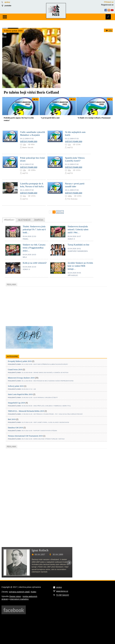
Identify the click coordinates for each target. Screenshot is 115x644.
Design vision (15, 596)
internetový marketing (19, 599)
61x (24, 196)
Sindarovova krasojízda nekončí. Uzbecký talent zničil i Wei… (78, 229)
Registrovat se (107, 5)
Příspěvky (9, 220)
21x (69, 144)
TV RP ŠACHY (63, 595)
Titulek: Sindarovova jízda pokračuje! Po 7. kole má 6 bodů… (34, 229)
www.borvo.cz (62, 591)
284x (70, 196)
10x (110, 30)
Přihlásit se (109, 2)
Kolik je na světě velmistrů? (35, 263)
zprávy (7, 2)
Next (69, 563)
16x (24, 144)
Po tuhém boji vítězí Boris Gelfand (31, 92)
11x (74, 99)
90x (69, 170)
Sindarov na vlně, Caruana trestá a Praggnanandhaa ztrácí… (34, 248)
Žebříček (39, 220)
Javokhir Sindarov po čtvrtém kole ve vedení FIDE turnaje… (80, 266)
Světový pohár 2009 (13, 31)
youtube (8, 5)
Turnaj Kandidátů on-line (78, 245)
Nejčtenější (24, 220)
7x (111, 99)
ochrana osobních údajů (19, 592)
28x (24, 170)
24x (36, 99)
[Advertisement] (28, 306)
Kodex (33, 592)
